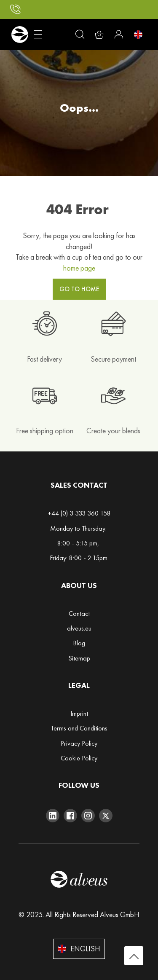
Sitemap (79, 658)
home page (79, 268)
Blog (79, 643)
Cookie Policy (79, 758)
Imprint (79, 713)
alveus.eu (79, 628)
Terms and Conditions (79, 728)
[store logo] (20, 35)
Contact (79, 614)
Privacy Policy (79, 743)
